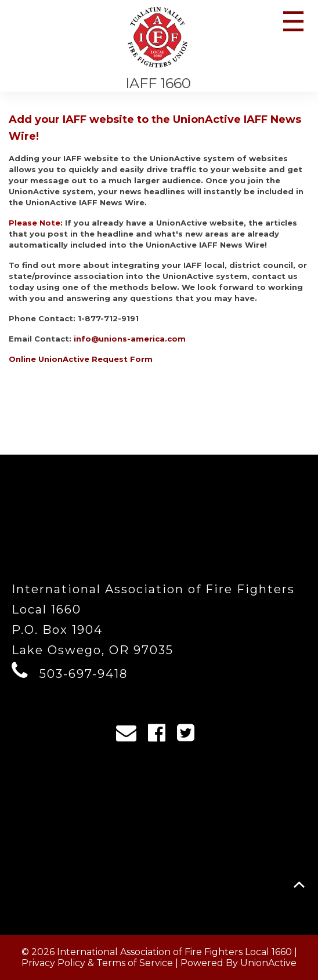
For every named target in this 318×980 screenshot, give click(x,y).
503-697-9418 (84, 674)
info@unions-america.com (130, 339)
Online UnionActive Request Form (81, 359)
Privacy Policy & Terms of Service (97, 963)
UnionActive (268, 963)
